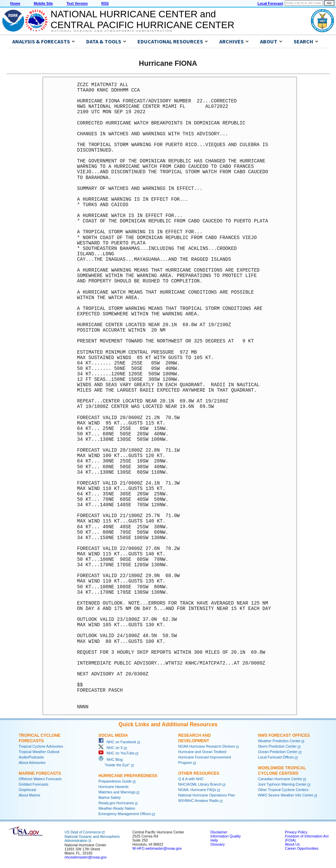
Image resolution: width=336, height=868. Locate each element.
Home (15, 3)
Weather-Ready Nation (117, 808)
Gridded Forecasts (34, 784)
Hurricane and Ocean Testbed (202, 752)
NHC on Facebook (117, 742)
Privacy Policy (296, 832)
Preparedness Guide (115, 781)
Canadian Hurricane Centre (280, 779)
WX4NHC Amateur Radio (199, 801)
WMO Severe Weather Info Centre (286, 795)
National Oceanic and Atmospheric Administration (112, 31)
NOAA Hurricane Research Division (207, 746)
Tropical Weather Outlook (39, 752)
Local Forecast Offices (276, 757)
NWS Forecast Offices (284, 735)
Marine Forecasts (40, 773)
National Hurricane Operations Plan (207, 795)
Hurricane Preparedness (128, 776)
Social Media (113, 735)
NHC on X (111, 748)
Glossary (218, 844)
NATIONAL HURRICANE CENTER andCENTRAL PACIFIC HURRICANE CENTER (142, 19)
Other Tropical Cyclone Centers (283, 790)
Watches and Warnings (117, 792)
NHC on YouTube (116, 753)
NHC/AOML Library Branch (200, 784)
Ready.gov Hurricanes (116, 803)
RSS (105, 3)
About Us (292, 844)
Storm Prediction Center (277, 746)
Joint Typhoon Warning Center (282, 784)
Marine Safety (110, 797)
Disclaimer (219, 832)
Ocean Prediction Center (278, 752)
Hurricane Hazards (114, 787)
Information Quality (226, 836)
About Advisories (32, 763)
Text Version (77, 3)
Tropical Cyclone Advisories (41, 746)
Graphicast (27, 790)
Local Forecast (270, 3)
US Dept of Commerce (83, 832)
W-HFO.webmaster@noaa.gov (157, 848)
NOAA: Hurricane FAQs (197, 790)
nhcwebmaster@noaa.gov (86, 857)
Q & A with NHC (191, 779)
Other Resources (199, 773)
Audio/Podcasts (31, 757)
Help (214, 840)
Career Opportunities (302, 848)
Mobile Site (43, 3)
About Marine (29, 795)
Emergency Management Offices (125, 814)
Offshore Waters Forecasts (40, 779)
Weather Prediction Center (279, 741)
